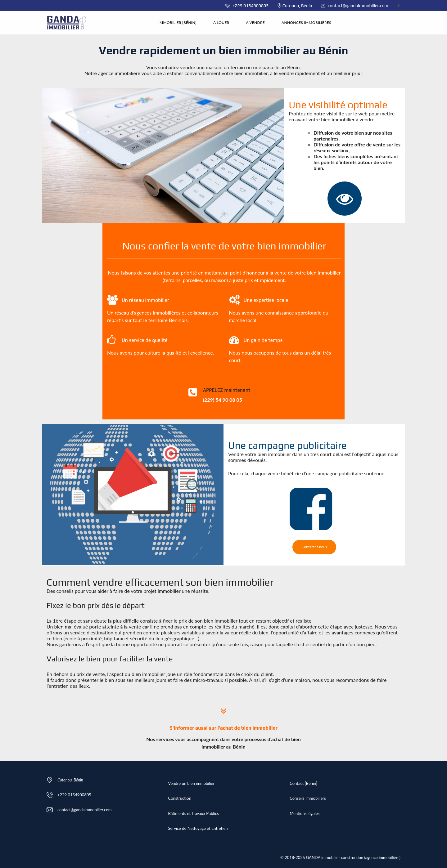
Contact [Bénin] (303, 783)
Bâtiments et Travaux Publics (194, 813)
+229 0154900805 (247, 6)
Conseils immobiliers (308, 798)
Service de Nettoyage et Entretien (198, 828)
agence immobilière (119, 73)
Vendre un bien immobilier (192, 783)
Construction (180, 798)
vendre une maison (201, 67)
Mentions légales (305, 813)
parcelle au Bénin (281, 67)
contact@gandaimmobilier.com (354, 6)
